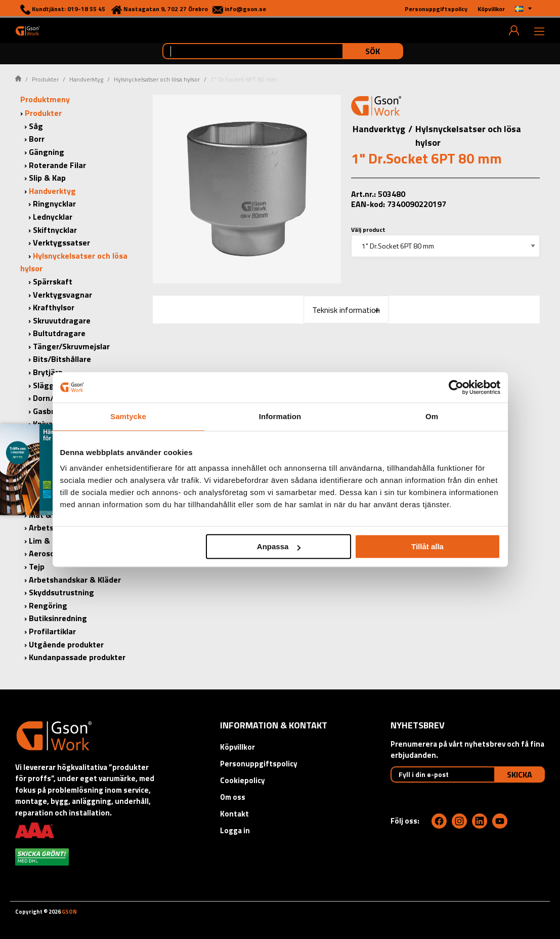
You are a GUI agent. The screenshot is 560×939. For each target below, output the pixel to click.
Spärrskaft (53, 281)
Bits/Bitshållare (62, 359)
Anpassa (279, 546)
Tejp (37, 566)
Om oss (233, 797)
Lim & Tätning (55, 541)
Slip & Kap (47, 178)
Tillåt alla (427, 546)
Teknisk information (346, 310)
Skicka (520, 774)
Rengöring (48, 605)
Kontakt (234, 814)
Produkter (45, 79)
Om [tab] (432, 416)
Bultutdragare (59, 333)
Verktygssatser (61, 242)
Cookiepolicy (243, 780)
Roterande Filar (57, 165)
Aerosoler (47, 553)
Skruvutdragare (62, 320)
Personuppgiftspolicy (259, 764)
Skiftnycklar (55, 230)
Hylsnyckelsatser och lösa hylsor (157, 79)
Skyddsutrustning (61, 592)
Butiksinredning (58, 618)
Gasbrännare (56, 411)
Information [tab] (280, 416)
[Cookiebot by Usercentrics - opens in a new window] (456, 387)
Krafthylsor (54, 307)
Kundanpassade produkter (77, 657)
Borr (37, 139)
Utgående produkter (66, 644)
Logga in (235, 830)
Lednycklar (53, 217)
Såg (36, 126)
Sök (373, 51)
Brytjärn (48, 372)
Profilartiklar (52, 631)
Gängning (47, 152)
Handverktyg (86, 79)
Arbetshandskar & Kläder (75, 580)
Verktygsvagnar (62, 295)
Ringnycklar (54, 203)
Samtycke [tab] (128, 416)
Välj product (368, 230)
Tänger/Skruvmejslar (71, 346)
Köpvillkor (238, 747)
